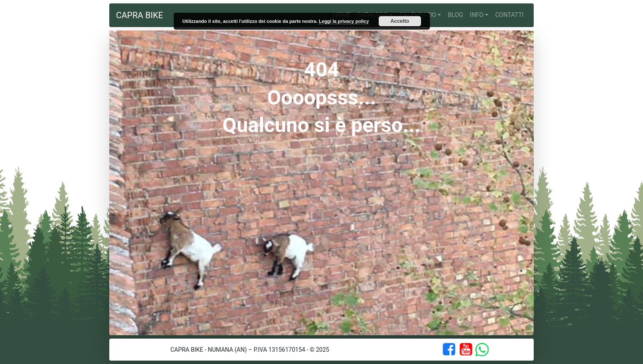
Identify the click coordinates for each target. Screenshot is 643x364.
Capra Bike (140, 15)
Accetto (400, 21)
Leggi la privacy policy (344, 21)
